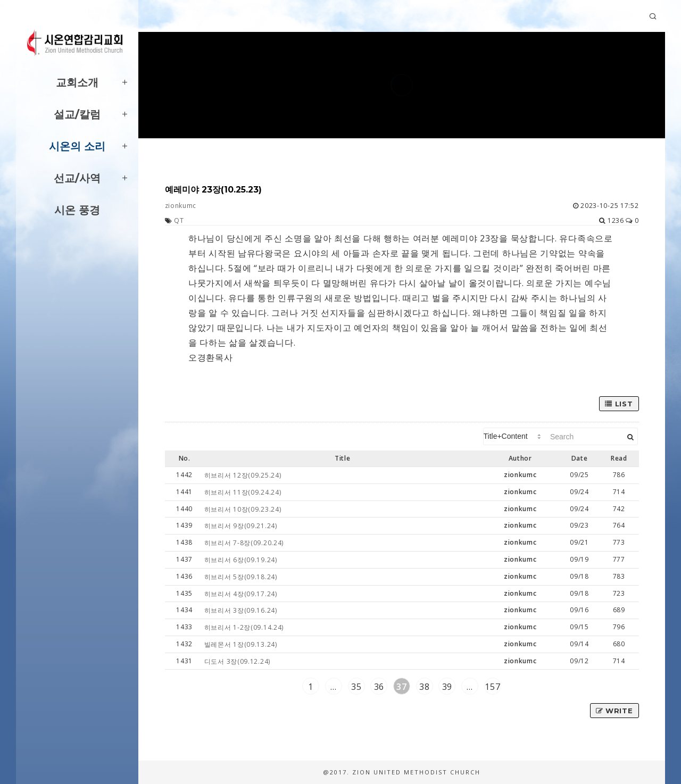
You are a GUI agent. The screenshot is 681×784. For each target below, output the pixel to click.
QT (179, 220)
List (619, 404)
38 (424, 687)
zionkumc (181, 206)
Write (614, 711)
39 (447, 687)
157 (492, 687)
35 (356, 687)
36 (379, 687)
